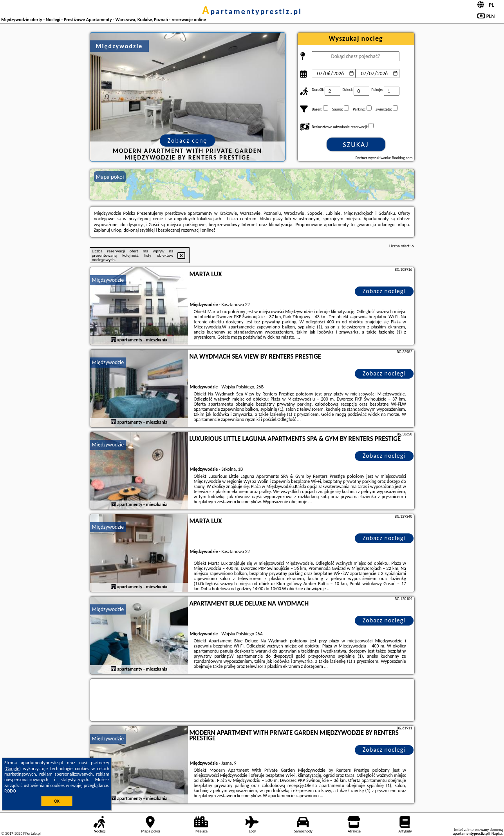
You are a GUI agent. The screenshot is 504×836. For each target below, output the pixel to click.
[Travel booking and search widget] (252, 700)
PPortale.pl (32, 833)
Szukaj (356, 145)
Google (13, 769)
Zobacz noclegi (384, 291)
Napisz (497, 833)
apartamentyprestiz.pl (252, 11)
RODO (10, 791)
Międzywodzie (108, 280)
